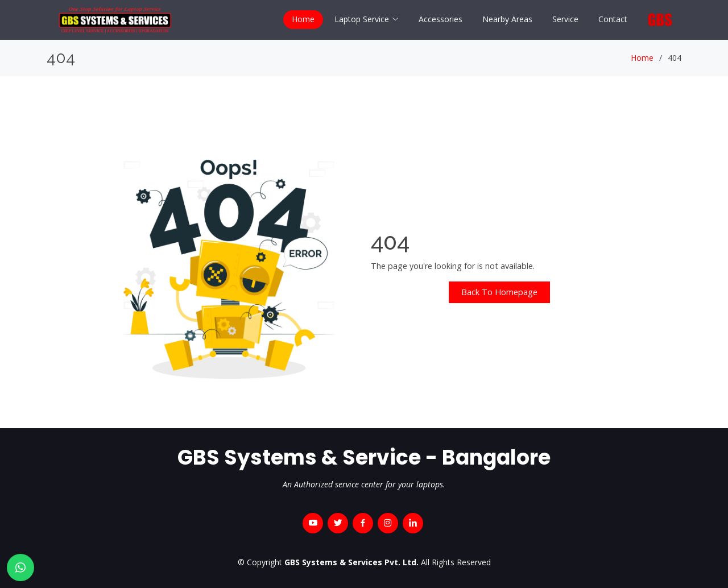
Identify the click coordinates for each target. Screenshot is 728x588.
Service (565, 19)
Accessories (440, 19)
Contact (613, 19)
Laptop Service (367, 19)
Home (303, 19)
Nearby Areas (507, 19)
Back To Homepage (499, 292)
